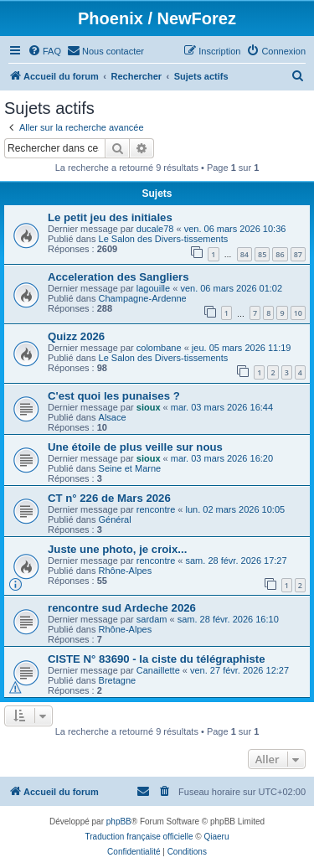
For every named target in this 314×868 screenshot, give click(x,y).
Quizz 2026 (76, 336)
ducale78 (155, 229)
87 (298, 254)
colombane (159, 348)
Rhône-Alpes (126, 571)
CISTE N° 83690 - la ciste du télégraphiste (157, 659)
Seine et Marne (130, 468)
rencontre (156, 509)
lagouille (153, 288)
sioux (149, 407)
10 (298, 313)
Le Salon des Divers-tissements (164, 239)
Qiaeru (216, 837)
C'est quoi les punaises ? (114, 396)
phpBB (119, 821)
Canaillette (158, 670)
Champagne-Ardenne (143, 298)
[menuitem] (44, 51)
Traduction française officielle (139, 837)
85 (262, 254)
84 (245, 254)
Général (115, 519)
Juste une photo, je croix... (117, 549)
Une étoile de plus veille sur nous (135, 447)
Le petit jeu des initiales (110, 217)
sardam (152, 619)
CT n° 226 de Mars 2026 (109, 498)
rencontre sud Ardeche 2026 (122, 608)
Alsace (113, 417)
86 (280, 254)
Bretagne (118, 680)
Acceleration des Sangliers (118, 277)
